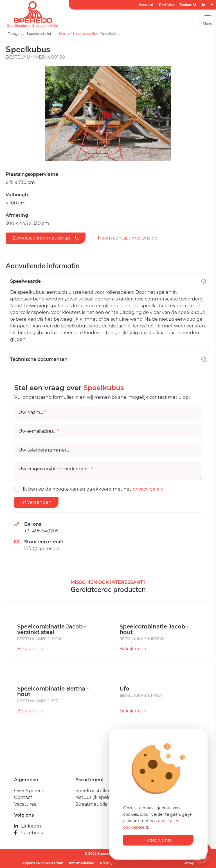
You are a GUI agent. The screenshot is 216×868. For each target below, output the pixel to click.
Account (146, 5)
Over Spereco (29, 791)
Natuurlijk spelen (95, 797)
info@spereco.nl (42, 549)
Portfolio (166, 5)
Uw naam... (32, 413)
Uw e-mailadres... (39, 431)
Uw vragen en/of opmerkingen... (56, 469)
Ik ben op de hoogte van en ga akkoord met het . (94, 489)
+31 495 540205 (41, 531)
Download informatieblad (46, 238)
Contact (23, 797)
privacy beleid (148, 489)
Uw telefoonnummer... (44, 450)
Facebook (29, 833)
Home (64, 34)
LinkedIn (28, 826)
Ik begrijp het (158, 840)
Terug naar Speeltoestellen (29, 34)
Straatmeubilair (93, 804)
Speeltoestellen (85, 34)
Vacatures (25, 804)
